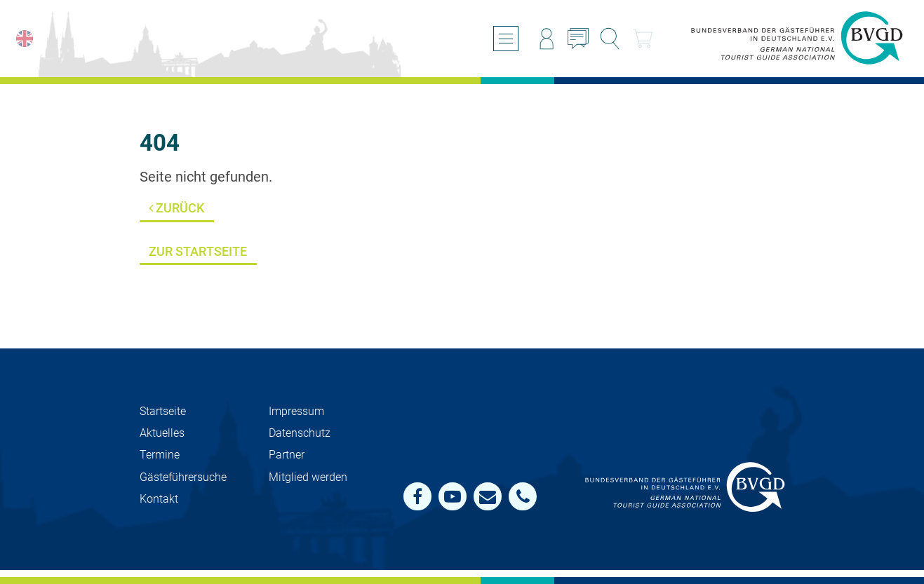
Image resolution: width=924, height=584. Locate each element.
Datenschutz (300, 433)
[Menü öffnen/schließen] (506, 39)
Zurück (176, 208)
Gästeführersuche (183, 477)
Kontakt (159, 499)
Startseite (163, 411)
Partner (287, 455)
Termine (160, 455)
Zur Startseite (198, 251)
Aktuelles (162, 433)
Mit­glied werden (308, 477)
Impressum (296, 411)
